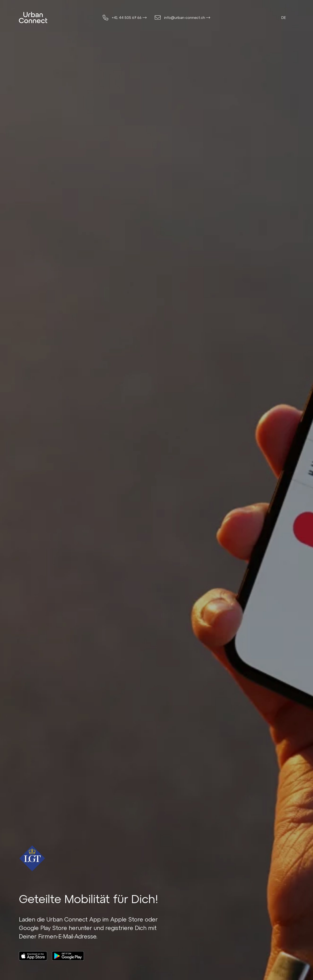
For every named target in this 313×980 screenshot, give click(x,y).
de (284, 18)
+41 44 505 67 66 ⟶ (129, 18)
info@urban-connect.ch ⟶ (187, 18)
